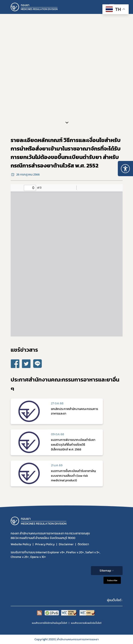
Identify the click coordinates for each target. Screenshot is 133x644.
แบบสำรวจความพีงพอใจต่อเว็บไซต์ (86, 623)
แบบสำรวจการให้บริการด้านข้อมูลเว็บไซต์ (49, 623)
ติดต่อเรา (83, 544)
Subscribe (112, 580)
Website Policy (21, 544)
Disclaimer (66, 544)
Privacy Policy (45, 544)
